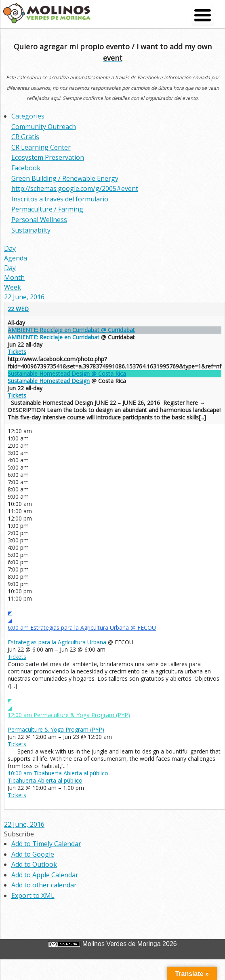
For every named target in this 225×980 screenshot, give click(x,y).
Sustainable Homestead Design (49, 381)
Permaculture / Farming (47, 209)
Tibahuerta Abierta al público (45, 780)
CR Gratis (25, 137)
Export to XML (33, 895)
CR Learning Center (41, 147)
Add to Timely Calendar (46, 844)
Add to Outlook (34, 864)
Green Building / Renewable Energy (65, 178)
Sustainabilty (31, 230)
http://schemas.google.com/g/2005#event (75, 188)
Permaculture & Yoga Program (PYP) (56, 729)
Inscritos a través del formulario (60, 199)
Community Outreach (44, 127)
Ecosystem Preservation (48, 157)
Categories (28, 116)
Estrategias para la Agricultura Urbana (57, 642)
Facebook (26, 168)
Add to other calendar (44, 885)
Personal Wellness (39, 220)
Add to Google (33, 854)
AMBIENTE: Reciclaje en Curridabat (54, 337)
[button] (19, 834)
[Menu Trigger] (203, 15)
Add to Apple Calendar (45, 875)
